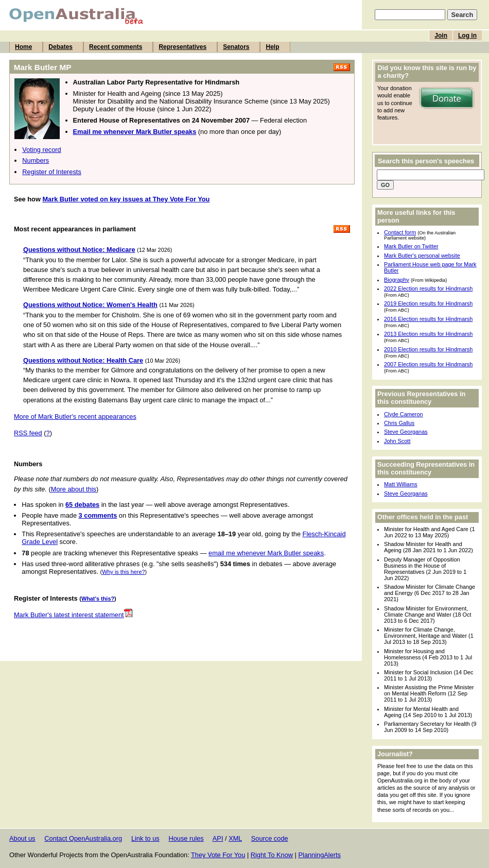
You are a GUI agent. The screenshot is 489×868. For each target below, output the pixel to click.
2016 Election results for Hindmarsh (428, 319)
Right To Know (272, 855)
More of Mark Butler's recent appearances (75, 416)
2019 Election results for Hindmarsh (428, 303)
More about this (74, 489)
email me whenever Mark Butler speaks (266, 553)
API (218, 838)
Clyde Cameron (404, 414)
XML (235, 838)
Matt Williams (401, 484)
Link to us (145, 838)
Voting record (41, 150)
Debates (60, 47)
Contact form (400, 232)
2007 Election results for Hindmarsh (428, 364)
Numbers (36, 160)
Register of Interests (52, 172)
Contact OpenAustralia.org (83, 838)
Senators (236, 47)
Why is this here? (123, 572)
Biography (397, 280)
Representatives (182, 47)
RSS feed (28, 433)
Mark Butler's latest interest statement (73, 615)
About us (22, 838)
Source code (270, 838)
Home (23, 47)
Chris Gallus (399, 423)
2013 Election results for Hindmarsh (428, 334)
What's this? (98, 599)
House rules (186, 838)
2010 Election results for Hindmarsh (428, 349)
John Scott (397, 441)
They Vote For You (218, 855)
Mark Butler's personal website (422, 256)
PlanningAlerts (320, 855)
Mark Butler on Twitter (411, 246)
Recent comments (116, 47)
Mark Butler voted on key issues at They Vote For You (126, 199)
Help (272, 47)
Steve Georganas (406, 432)
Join (441, 36)
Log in (467, 36)
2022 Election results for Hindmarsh (428, 288)
